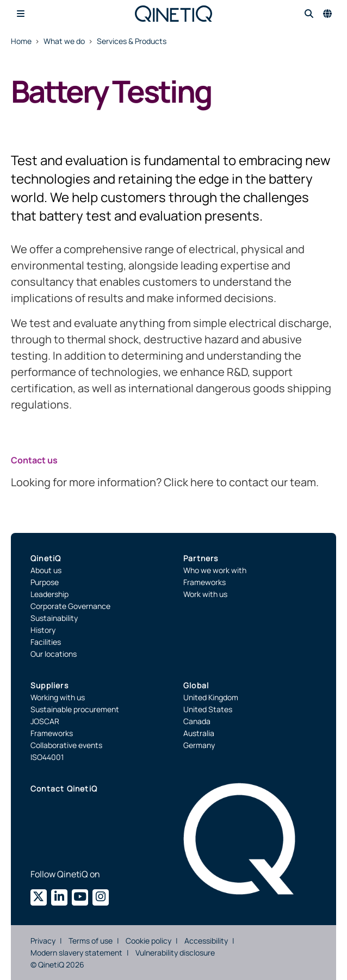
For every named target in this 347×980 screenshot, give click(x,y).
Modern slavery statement (76, 953)
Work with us (205, 594)
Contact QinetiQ (64, 789)
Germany (199, 745)
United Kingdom (211, 697)
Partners (201, 558)
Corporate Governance (70, 606)
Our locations (54, 654)
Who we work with (215, 570)
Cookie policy (148, 941)
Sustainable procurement (75, 709)
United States (208, 709)
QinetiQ (46, 558)
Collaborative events (66, 745)
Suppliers (49, 685)
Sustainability (54, 618)
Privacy (43, 941)
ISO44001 (47, 757)
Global (196, 685)
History (43, 630)
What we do (64, 41)
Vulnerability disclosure (175, 953)
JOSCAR (45, 721)
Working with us (58, 697)
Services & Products (132, 41)
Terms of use (91, 941)
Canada (197, 721)
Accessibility (206, 941)
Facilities (46, 642)
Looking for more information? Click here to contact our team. (165, 482)
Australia (199, 733)
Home (21, 41)
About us (46, 570)
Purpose (45, 582)
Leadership (49, 594)
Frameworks (205, 582)
